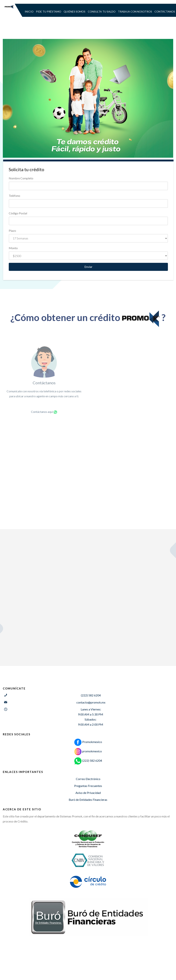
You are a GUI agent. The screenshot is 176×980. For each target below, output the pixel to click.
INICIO (29, 12)
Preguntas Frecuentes (88, 786)
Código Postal (23, 213)
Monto (19, 248)
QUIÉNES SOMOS (75, 12)
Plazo (18, 231)
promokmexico (88, 751)
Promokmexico (88, 742)
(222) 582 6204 (88, 760)
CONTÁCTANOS (165, 12)
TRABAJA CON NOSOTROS (135, 12)
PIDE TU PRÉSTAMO (49, 12)
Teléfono (20, 196)
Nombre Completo (26, 178)
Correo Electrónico (88, 779)
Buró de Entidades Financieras (88, 800)
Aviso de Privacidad (88, 793)
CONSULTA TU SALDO (102, 12)
